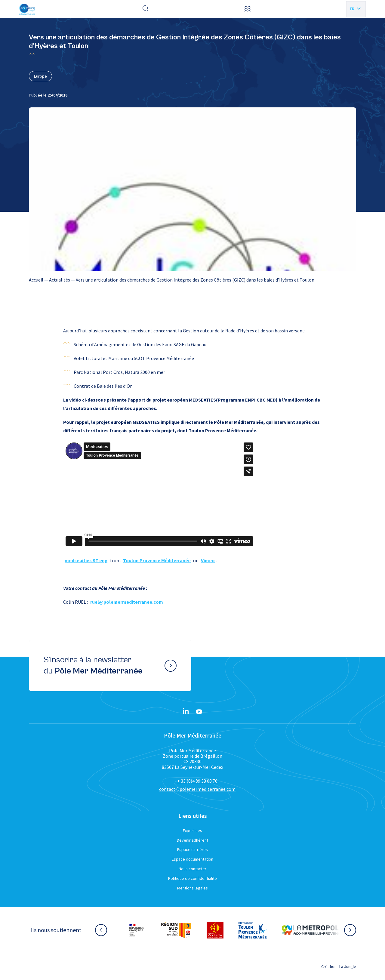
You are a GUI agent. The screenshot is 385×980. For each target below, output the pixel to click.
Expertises (192, 831)
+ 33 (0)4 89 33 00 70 (197, 781)
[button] (248, 9)
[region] (192, 280)
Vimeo (208, 560)
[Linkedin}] (186, 712)
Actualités (60, 280)
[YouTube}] (199, 712)
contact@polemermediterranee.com (197, 789)
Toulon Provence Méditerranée (157, 560)
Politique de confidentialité (192, 878)
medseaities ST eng (86, 560)
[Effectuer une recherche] (146, 9)
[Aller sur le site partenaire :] (137, 930)
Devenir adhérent (192, 840)
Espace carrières (192, 849)
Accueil (36, 280)
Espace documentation (192, 859)
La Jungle (348, 966)
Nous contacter (192, 869)
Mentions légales (192, 888)
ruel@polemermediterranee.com (127, 602)
